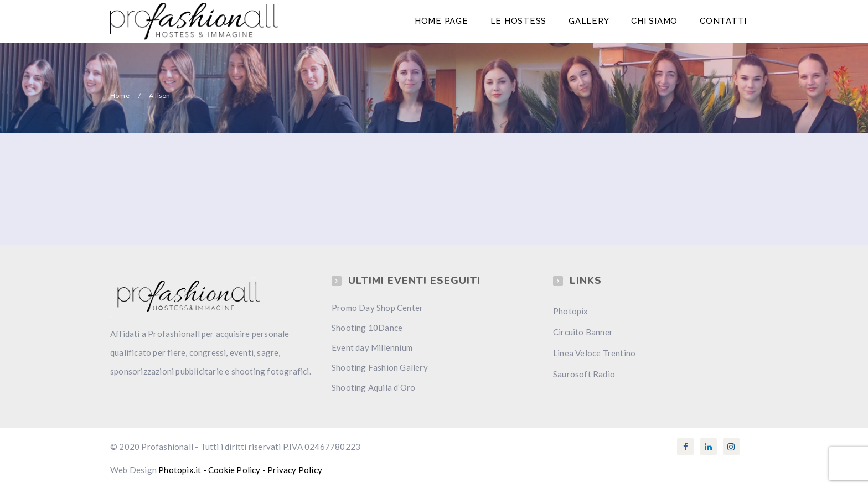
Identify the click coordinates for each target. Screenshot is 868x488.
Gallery (589, 21)
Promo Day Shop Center (377, 308)
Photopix (571, 311)
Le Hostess (519, 21)
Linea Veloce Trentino (594, 353)
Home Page (441, 21)
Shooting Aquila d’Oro (373, 387)
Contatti (723, 21)
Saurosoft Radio (584, 374)
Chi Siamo (654, 21)
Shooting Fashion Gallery (380, 367)
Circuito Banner (583, 332)
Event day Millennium (372, 347)
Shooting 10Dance (367, 328)
